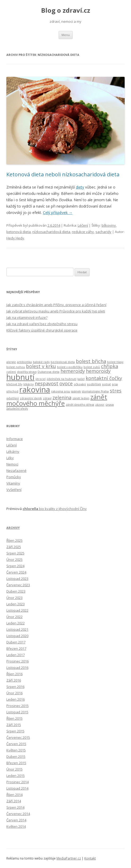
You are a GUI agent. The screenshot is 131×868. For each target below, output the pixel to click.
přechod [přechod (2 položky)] (12, 391)
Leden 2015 (16, 776)
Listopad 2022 (17, 610)
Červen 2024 (16, 572)
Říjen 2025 (14, 540)
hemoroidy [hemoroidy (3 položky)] (98, 371)
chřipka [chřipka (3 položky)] (110, 366)
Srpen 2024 (15, 566)
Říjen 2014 (14, 795)
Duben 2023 (16, 591)
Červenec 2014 (18, 814)
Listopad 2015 (17, 712)
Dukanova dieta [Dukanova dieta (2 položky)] (49, 372)
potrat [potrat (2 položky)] (106, 384)
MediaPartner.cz (69, 858)
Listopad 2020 (17, 636)
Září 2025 (14, 547)
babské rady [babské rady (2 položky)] (41, 362)
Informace (15, 439)
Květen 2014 (16, 826)
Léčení (83, 225)
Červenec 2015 (18, 737)
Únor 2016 (14, 693)
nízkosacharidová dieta (51, 232)
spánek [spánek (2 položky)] (76, 391)
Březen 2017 (16, 648)
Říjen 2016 (14, 674)
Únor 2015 (14, 769)
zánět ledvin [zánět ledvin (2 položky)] (81, 398)
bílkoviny (109, 225)
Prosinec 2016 (18, 661)
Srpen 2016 (15, 687)
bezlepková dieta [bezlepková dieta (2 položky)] (63, 362)
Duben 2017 (16, 642)
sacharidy (103, 232)
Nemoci (12, 464)
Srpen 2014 (15, 807)
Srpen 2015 (15, 731)
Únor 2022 (14, 617)
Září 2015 (14, 725)
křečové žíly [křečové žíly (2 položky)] (14, 384)
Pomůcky (14, 477)
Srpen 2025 (15, 553)
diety (80, 187)
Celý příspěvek (58, 212)
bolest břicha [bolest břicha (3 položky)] (91, 361)
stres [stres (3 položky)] (116, 391)
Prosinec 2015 (18, 706)
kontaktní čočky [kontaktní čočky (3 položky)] (104, 378)
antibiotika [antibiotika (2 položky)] (24, 362)
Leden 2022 (16, 623)
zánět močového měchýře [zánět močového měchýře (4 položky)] (57, 400)
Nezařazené (16, 471)
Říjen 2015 (14, 718)
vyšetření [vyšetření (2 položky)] (13, 398)
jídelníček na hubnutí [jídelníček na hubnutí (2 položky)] (62, 379)
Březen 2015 (16, 763)
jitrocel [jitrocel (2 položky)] (41, 379)
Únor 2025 (14, 560)
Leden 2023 (16, 604)
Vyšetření (14, 490)
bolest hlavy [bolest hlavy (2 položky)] (115, 362)
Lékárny (13, 451)
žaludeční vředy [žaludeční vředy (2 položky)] (17, 409)
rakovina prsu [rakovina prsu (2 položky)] (61, 391)
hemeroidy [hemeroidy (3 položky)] (73, 371)
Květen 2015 (16, 750)
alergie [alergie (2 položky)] (11, 362)
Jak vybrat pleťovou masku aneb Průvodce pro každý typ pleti (56, 311)
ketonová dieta (19, 232)
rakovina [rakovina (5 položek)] (35, 390)
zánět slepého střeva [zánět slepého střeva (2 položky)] (80, 405)
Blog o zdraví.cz (66, 10)
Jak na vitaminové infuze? (27, 317)
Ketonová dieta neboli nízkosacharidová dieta (63, 174)
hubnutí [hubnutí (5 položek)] (20, 377)
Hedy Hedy (15, 238)
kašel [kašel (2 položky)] (81, 379)
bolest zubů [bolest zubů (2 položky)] (92, 367)
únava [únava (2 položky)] (110, 405)
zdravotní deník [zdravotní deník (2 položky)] (31, 398)
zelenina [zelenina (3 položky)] (62, 397)
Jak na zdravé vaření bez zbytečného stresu (42, 324)
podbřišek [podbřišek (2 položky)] (94, 384)
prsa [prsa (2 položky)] (115, 384)
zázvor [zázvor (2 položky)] (100, 405)
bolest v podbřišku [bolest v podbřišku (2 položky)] (70, 367)
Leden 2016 (16, 699)
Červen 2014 (16, 820)
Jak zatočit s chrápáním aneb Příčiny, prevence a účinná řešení (56, 305)
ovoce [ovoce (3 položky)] (66, 383)
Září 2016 (14, 680)
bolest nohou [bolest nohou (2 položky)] (16, 367)
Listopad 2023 (17, 579)
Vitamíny (13, 483)
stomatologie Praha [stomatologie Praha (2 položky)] (95, 391)
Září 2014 (14, 801)
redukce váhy (83, 232)
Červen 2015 (16, 744)
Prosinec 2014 (18, 782)
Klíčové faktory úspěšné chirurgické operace (42, 330)
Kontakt (90, 858)
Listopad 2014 (17, 788)
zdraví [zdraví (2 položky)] (47, 398)
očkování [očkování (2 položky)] (80, 384)
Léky (10, 458)
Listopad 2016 (17, 668)
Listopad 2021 (17, 629)
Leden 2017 (16, 655)
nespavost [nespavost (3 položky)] (47, 383)
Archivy (13, 528)
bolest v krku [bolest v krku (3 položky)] (41, 366)
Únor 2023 (14, 598)
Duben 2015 (16, 757)
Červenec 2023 (18, 585)
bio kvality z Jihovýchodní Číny (55, 509)
